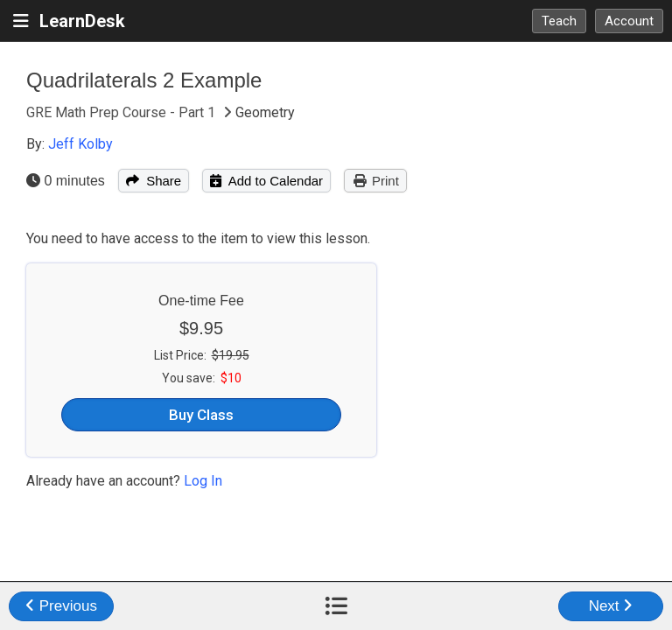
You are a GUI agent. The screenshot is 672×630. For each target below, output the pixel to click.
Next (611, 606)
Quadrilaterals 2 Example (144, 80)
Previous (61, 606)
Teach (559, 21)
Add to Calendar (266, 181)
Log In (203, 481)
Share (154, 181)
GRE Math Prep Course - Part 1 (122, 112)
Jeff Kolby (80, 144)
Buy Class (201, 415)
